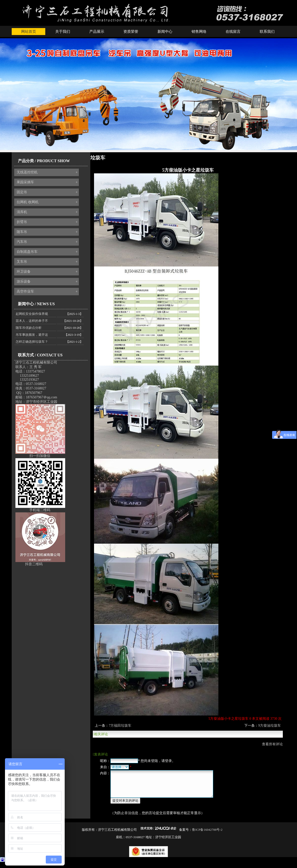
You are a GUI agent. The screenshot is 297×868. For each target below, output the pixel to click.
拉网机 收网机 (47, 202)
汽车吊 (47, 242)
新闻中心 (165, 32)
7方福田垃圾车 (120, 726)
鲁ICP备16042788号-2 (207, 835)
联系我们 (267, 32)
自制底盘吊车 (47, 252)
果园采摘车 (47, 182)
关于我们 (63, 32)
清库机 (47, 212)
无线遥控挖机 (47, 172)
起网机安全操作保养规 (32, 314)
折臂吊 (47, 222)
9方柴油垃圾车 (270, 726)
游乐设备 (47, 282)
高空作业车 (47, 292)
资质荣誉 (131, 32)
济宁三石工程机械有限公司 (36, 362)
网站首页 (29, 32)
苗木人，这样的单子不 (32, 321)
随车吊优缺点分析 (29, 328)
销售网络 (199, 32)
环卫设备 (47, 272)
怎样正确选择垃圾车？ (32, 342)
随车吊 (47, 232)
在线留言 (233, 32)
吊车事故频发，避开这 (32, 335)
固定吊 (47, 192)
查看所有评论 (272, 744)
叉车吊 (47, 262)
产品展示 (97, 32)
